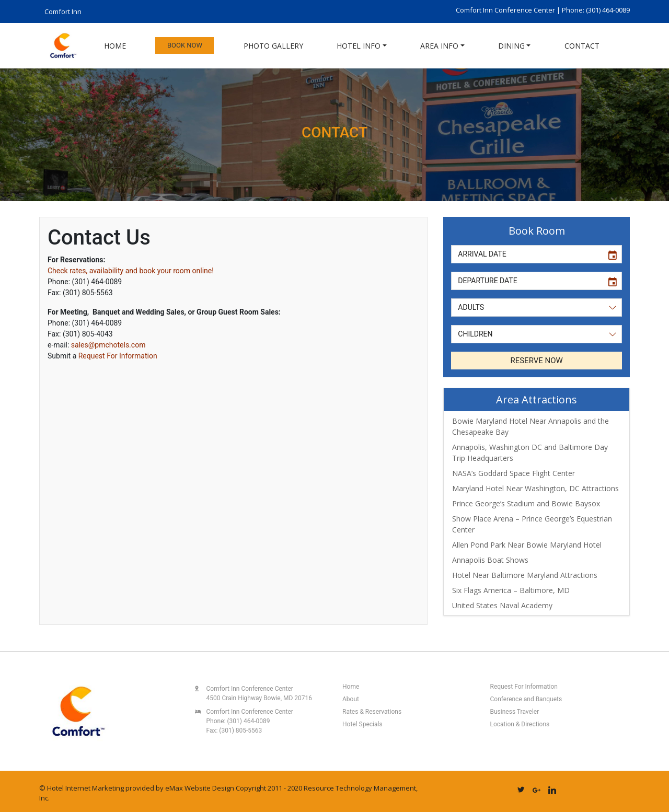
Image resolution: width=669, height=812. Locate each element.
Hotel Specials (362, 724)
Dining (511, 46)
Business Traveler (515, 712)
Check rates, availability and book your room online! (131, 271)
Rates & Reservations (372, 712)
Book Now (185, 45)
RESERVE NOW (536, 361)
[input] (527, 254)
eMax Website (188, 788)
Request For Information (118, 356)
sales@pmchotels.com (108, 345)
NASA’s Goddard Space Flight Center (514, 473)
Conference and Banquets (526, 699)
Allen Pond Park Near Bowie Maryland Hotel (527, 545)
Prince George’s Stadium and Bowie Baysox (526, 503)
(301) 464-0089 (248, 721)
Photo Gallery (273, 46)
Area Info (439, 46)
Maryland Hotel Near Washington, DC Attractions (535, 488)
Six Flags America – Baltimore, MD (511, 590)
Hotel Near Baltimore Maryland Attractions (525, 575)
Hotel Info (359, 46)
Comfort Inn (63, 11)
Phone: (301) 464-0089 (596, 10)
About (351, 699)
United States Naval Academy (502, 605)
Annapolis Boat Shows (490, 560)
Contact (582, 46)
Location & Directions (520, 724)
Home (115, 46)
